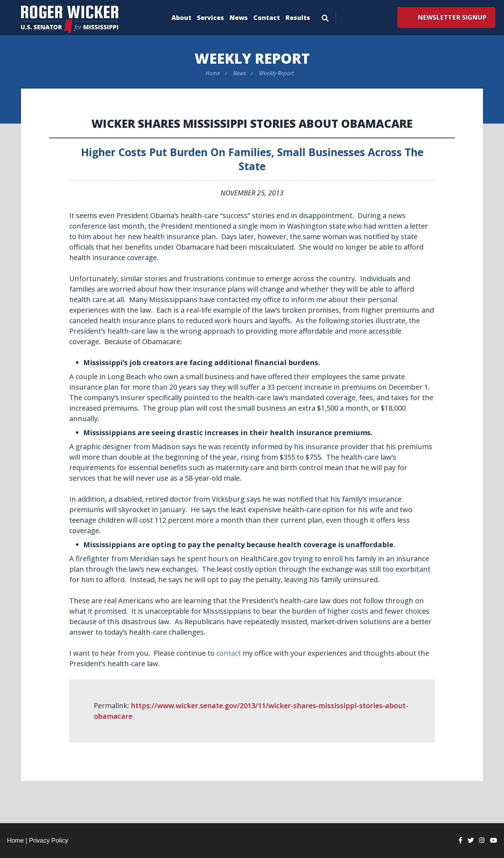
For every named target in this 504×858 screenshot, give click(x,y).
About (181, 18)
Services (211, 18)
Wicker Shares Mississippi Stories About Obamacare (252, 123)
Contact (267, 18)
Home (213, 73)
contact (229, 653)
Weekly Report (252, 58)
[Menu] (325, 17)
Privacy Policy (49, 840)
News (239, 18)
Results (298, 18)
